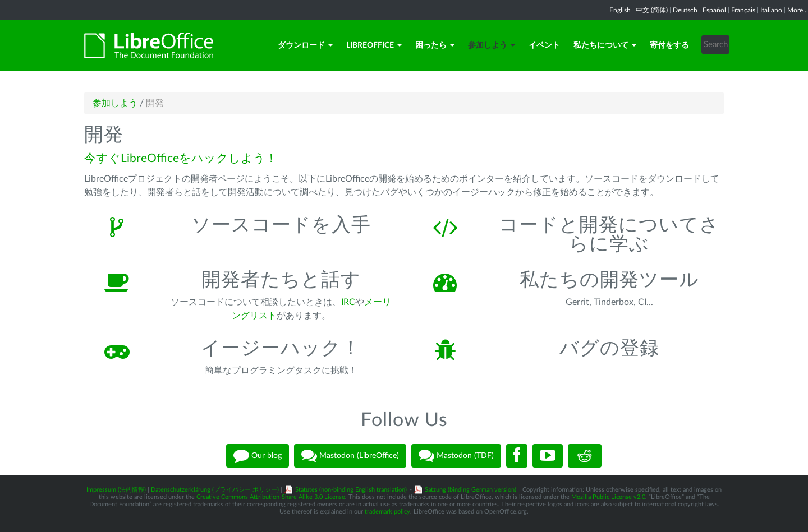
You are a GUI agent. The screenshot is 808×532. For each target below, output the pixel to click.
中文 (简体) (652, 10)
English (620, 10)
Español (714, 10)
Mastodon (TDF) (456, 456)
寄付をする (669, 45)
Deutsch (685, 10)
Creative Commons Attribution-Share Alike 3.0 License (271, 497)
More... (798, 10)
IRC (348, 302)
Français (743, 10)
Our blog (258, 456)
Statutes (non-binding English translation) (351, 490)
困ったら (435, 45)
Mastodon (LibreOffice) (350, 456)
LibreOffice (374, 45)
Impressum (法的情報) (116, 490)
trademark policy (387, 512)
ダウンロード (305, 45)
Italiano (771, 10)
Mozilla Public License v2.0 (608, 497)
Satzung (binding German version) (470, 490)
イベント (544, 45)
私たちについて (605, 45)
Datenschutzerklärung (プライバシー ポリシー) (215, 490)
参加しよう (492, 45)
